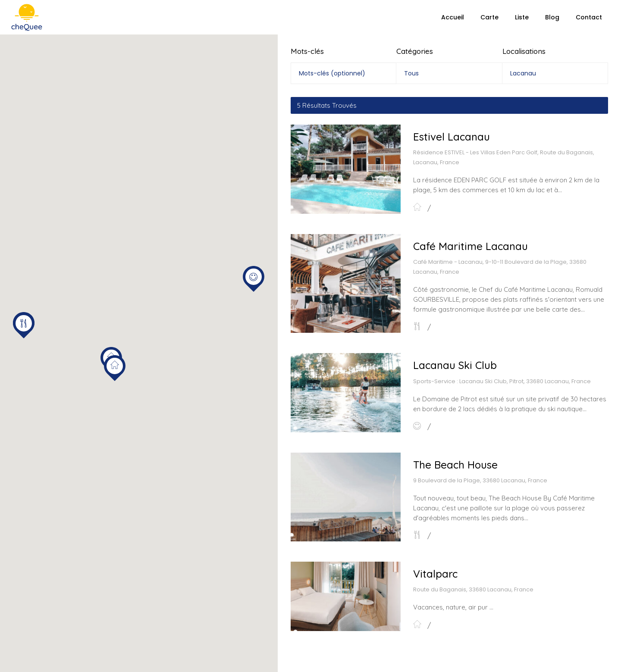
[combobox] (449, 73)
